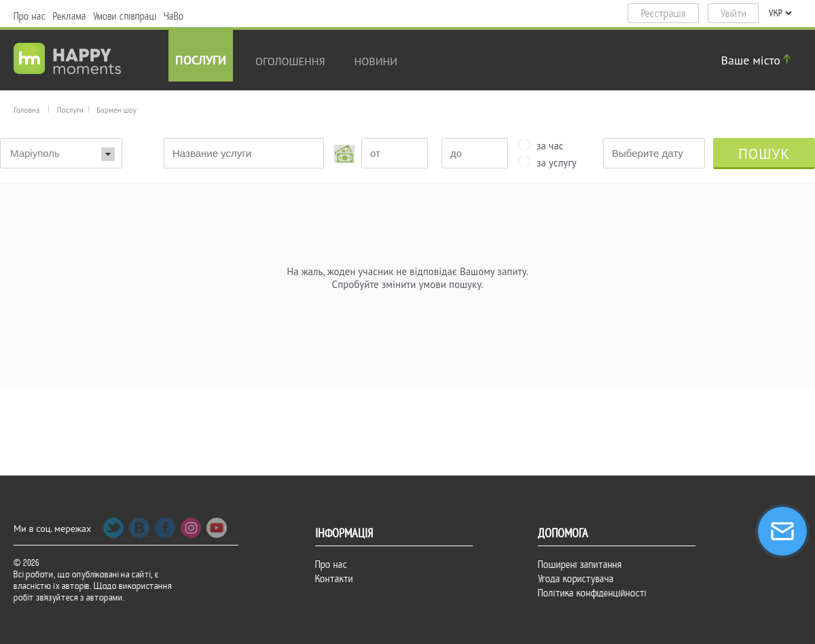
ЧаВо (174, 16)
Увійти (733, 14)
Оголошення (290, 61)
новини (376, 61)
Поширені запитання (580, 565)
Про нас (30, 16)
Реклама (70, 16)
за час (550, 145)
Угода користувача (576, 579)
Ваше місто (758, 60)
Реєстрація (664, 14)
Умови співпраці (125, 16)
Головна (26, 110)
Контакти (334, 579)
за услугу (557, 162)
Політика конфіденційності (592, 593)
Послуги (201, 61)
